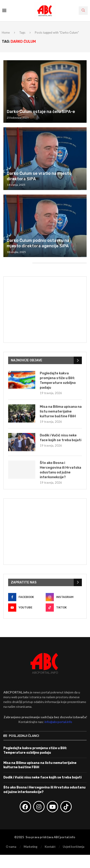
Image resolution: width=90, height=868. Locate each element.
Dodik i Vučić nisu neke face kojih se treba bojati (61, 438)
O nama (11, 847)
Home (6, 33)
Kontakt (50, 847)
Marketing (31, 847)
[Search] (83, 11)
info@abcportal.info (58, 722)
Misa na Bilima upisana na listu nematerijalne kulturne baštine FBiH (61, 411)
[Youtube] (26, 608)
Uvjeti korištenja (74, 847)
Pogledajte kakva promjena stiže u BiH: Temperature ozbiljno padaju (58, 380)
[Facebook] (26, 597)
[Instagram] (64, 597)
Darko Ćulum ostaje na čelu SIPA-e (41, 112)
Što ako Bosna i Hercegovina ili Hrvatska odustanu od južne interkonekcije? (60, 470)
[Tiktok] (64, 608)
